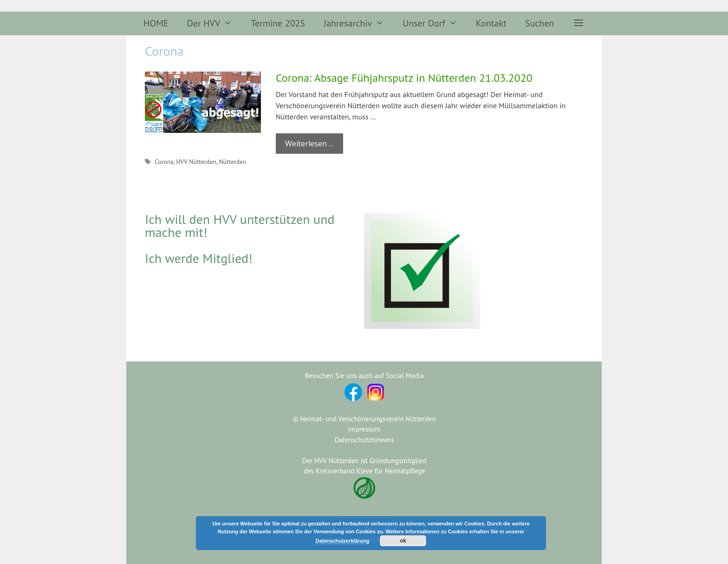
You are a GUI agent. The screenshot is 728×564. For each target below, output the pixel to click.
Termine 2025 (278, 23)
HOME (156, 23)
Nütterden (233, 162)
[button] (578, 23)
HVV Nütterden (196, 162)
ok (403, 541)
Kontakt (491, 23)
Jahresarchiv (358, 23)
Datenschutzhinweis (364, 440)
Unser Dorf (435, 23)
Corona (164, 162)
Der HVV (214, 23)
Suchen (539, 23)
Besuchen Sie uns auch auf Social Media (364, 376)
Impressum (364, 429)
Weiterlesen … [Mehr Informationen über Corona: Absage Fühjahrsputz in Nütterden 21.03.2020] (309, 144)
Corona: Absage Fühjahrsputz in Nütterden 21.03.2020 (404, 78)
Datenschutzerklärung (343, 541)
